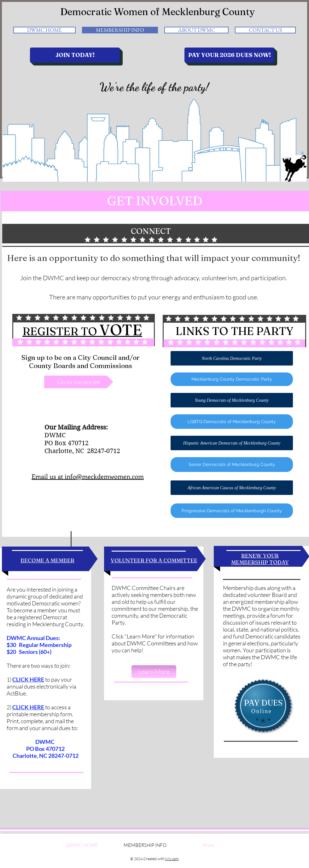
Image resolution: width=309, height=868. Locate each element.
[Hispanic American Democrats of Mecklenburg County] (232, 443)
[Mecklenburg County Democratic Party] (232, 379)
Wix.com (172, 859)
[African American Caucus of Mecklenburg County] (232, 488)
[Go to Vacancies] (79, 382)
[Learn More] (154, 672)
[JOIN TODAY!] (75, 55)
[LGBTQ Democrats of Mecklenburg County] (232, 422)
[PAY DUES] (263, 703)
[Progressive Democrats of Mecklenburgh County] (232, 511)
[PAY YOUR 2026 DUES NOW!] (229, 55)
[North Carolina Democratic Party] (232, 358)
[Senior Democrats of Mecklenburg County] (232, 465)
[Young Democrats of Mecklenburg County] (232, 400)
